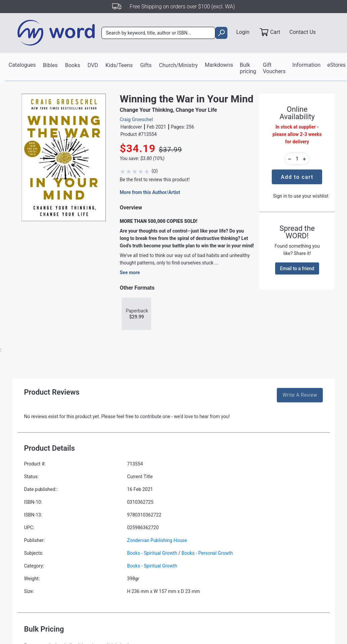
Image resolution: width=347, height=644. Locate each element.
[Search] (159, 33)
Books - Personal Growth (207, 553)
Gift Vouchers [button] (273, 68)
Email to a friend (297, 269)
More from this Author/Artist (150, 193)
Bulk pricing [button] (247, 68)
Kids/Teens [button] (119, 65)
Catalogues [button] (22, 65)
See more (130, 273)
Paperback (137, 314)
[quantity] (297, 159)
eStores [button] (335, 65)
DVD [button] (93, 65)
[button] (289, 159)
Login (242, 32)
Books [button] (72, 65)
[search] (220, 33)
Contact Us (303, 32)
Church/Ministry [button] (177, 65)
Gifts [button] (145, 65)
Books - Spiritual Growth (152, 553)
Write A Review (300, 395)
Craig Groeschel (136, 120)
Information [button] (305, 65)
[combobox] (159, 33)
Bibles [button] (50, 65)
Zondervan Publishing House (157, 541)
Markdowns (218, 65)
